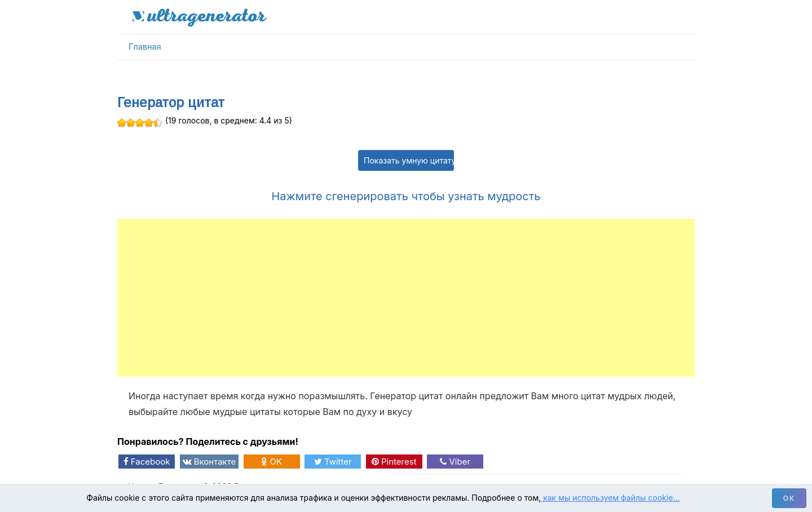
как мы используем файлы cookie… (610, 498)
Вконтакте (209, 462)
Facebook (147, 462)
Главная (145, 47)
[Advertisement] (406, 298)
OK (272, 462)
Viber (455, 462)
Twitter (333, 462)
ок (789, 498)
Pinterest (394, 462)
